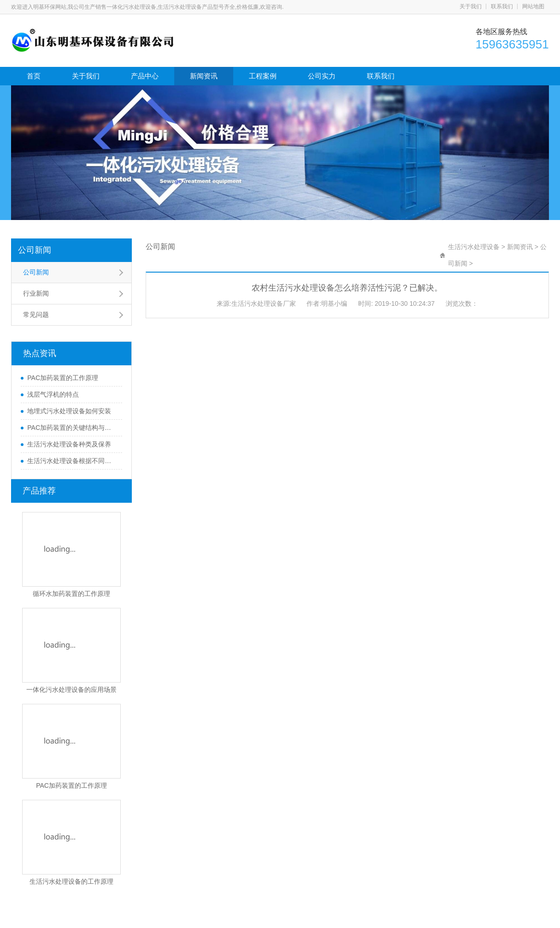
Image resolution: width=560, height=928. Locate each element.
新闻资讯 (204, 76)
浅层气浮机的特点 (53, 394)
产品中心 (145, 76)
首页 (34, 76)
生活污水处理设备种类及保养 (69, 444)
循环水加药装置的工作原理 (71, 594)
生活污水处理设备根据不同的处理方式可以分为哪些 (72, 461)
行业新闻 (36, 293)
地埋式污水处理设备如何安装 (69, 411)
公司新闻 (35, 250)
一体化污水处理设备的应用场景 (71, 690)
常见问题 (36, 315)
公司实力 (322, 76)
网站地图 (533, 6)
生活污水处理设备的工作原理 (71, 881)
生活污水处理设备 (474, 247)
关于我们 (471, 6)
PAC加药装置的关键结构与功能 (72, 428)
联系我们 (502, 6)
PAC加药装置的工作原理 (63, 378)
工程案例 (263, 76)
